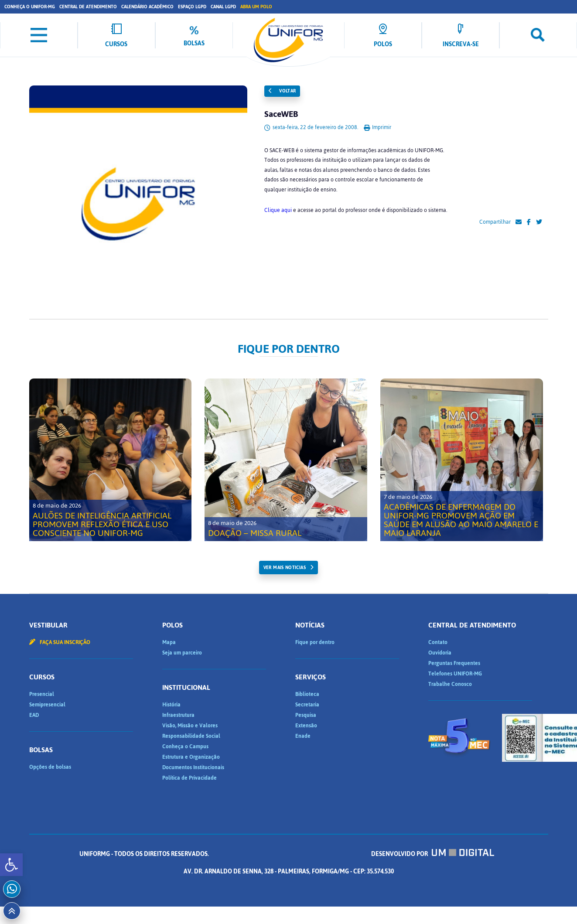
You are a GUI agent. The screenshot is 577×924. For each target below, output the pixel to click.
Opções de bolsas (50, 767)
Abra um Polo (256, 7)
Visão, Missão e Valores (190, 726)
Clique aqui (278, 210)
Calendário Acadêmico (147, 7)
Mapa (169, 642)
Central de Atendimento (88, 7)
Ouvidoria (440, 653)
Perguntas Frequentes (454, 663)
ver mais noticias (285, 568)
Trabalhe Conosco (450, 684)
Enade (303, 736)
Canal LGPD (223, 7)
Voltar (282, 91)
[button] (11, 865)
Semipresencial (47, 705)
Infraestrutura (178, 715)
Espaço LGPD (192, 7)
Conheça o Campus (185, 747)
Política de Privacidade (189, 778)
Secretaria (307, 705)
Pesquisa (306, 715)
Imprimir (377, 127)
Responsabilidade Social (191, 736)
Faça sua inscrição (60, 642)
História (171, 705)
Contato (438, 642)
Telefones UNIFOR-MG (455, 674)
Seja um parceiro (182, 653)
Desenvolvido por (433, 854)
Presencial (42, 694)
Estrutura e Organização (191, 757)
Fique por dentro (315, 642)
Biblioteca (307, 694)
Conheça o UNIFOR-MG (30, 7)
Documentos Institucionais (193, 767)
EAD (34, 715)
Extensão (306, 726)
